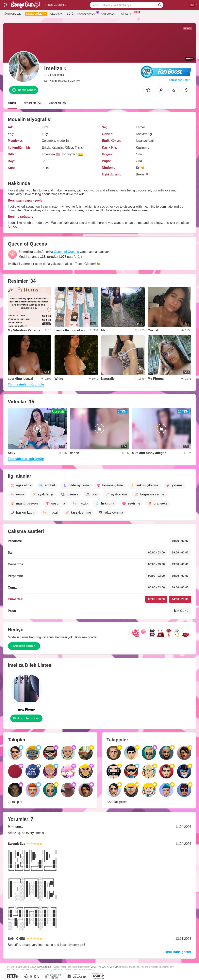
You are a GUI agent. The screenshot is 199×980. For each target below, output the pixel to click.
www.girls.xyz (44, 967)
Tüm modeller (13, 14)
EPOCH (94, 967)
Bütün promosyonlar (83, 13)
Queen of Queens (66, 252)
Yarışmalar (109, 14)
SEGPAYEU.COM (110, 967)
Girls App (128, 13)
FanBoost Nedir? (180, 80)
